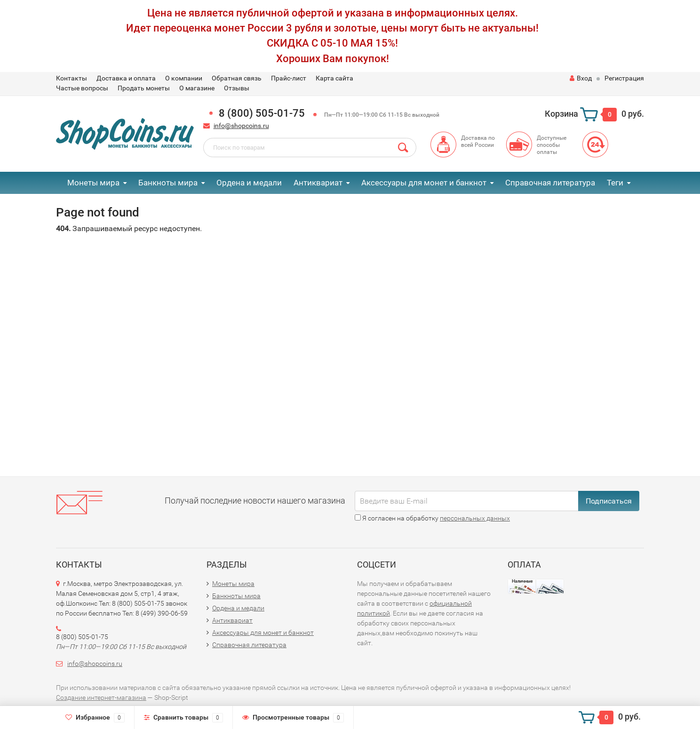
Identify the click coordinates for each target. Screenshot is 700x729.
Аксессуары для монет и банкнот (424, 183)
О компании (184, 78)
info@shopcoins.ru (241, 126)
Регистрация (624, 78)
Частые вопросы (82, 88)
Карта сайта (334, 78)
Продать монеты (144, 88)
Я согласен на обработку (432, 518)
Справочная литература (550, 183)
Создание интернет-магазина (101, 697)
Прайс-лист (289, 78)
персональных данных (475, 518)
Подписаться (609, 501)
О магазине (197, 88)
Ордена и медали (249, 183)
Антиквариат (318, 183)
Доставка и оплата (126, 78)
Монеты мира (93, 183)
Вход (581, 78)
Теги (615, 183)
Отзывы (237, 88)
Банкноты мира (168, 183)
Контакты (72, 78)
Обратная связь (237, 78)
